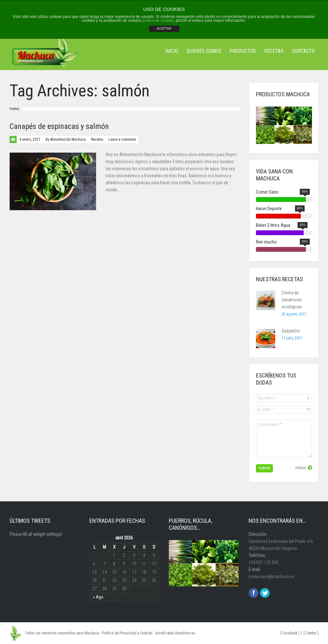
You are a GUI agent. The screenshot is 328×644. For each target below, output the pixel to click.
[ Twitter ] (311, 633)
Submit (264, 468)
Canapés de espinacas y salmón (59, 126)
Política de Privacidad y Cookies (127, 633)
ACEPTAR (164, 29)
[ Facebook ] (290, 633)
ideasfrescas (185, 633)
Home (14, 109)
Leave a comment (122, 139)
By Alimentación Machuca (66, 139)
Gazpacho (291, 331)
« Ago (98, 597)
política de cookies (158, 20)
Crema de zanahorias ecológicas (292, 300)
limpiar (301, 468)
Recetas (97, 139)
